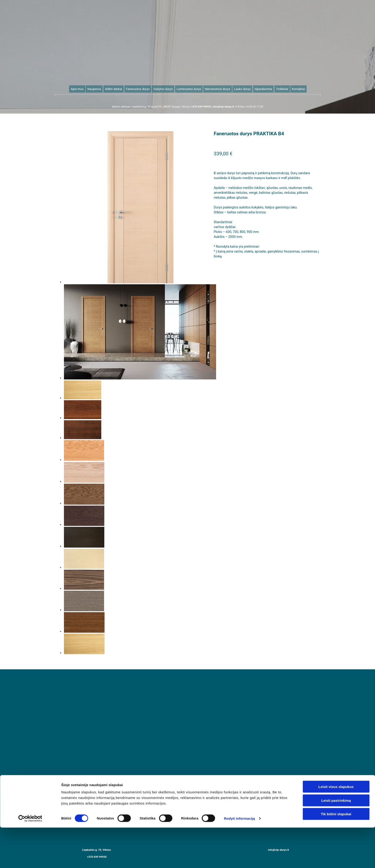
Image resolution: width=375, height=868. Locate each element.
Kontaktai (291, 89)
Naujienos (101, 89)
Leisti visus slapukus (336, 827)
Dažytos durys (165, 89)
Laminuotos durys (189, 89)
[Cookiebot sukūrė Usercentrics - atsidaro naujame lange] (30, 859)
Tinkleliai (275, 89)
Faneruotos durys (141, 89)
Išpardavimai (258, 89)
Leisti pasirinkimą (336, 841)
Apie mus (85, 89)
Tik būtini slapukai (336, 854)
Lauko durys (239, 89)
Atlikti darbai (119, 89)
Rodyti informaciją (239, 859)
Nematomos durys (216, 89)
